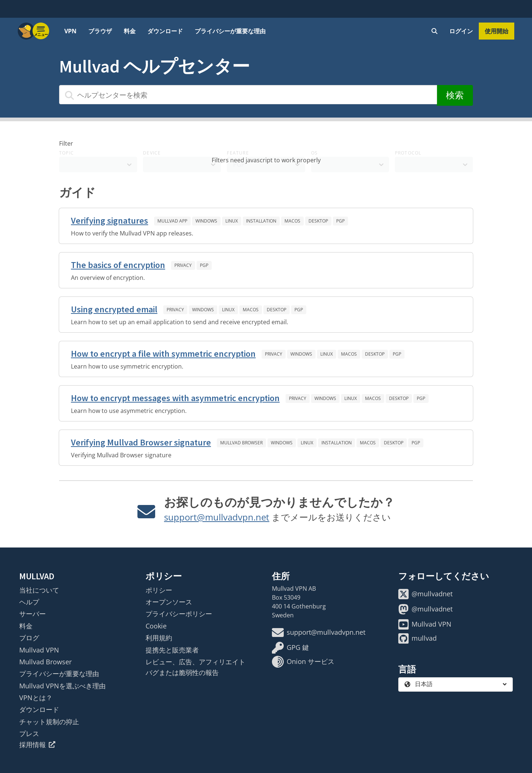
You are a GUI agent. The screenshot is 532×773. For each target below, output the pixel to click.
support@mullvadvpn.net (217, 517)
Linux (232, 221)
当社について (39, 590)
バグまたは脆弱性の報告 (182, 672)
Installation (261, 221)
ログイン (461, 31)
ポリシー (159, 590)
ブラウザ (100, 31)
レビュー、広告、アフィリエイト (195, 662)
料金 (130, 31)
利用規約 (159, 638)
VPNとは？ (36, 698)
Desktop (318, 221)
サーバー (33, 614)
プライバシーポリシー (179, 614)
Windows (206, 221)
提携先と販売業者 (172, 650)
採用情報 (37, 745)
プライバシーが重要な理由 (230, 31)
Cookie (156, 626)
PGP (340, 221)
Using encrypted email (114, 309)
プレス (29, 733)
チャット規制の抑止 (49, 722)
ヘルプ (29, 602)
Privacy (183, 265)
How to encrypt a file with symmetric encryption (163, 354)
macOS (292, 221)
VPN (70, 31)
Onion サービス (303, 662)
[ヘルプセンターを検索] (248, 95)
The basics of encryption (118, 265)
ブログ (29, 638)
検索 (455, 95)
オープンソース (169, 602)
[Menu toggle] (41, 31)
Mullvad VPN (39, 650)
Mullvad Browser (241, 443)
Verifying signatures (110, 221)
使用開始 (497, 31)
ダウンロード (165, 31)
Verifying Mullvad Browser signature (141, 442)
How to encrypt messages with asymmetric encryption (175, 398)
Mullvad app (172, 221)
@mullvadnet (425, 594)
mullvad (417, 638)
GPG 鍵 (290, 648)
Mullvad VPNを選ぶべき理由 (62, 686)
